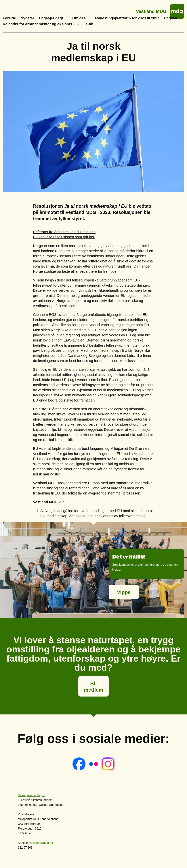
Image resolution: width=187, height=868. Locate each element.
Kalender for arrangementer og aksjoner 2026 (42, 24)
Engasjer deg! (51, 18)
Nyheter (27, 18)
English (171, 18)
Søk (90, 24)
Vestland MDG (151, 10)
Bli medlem (93, 687)
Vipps (124, 592)
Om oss (79, 18)
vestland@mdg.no (41, 843)
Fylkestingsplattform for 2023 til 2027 (127, 18)
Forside (9, 18)
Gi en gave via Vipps (31, 795)
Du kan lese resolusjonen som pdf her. (64, 237)
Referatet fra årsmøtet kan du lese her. (64, 232)
